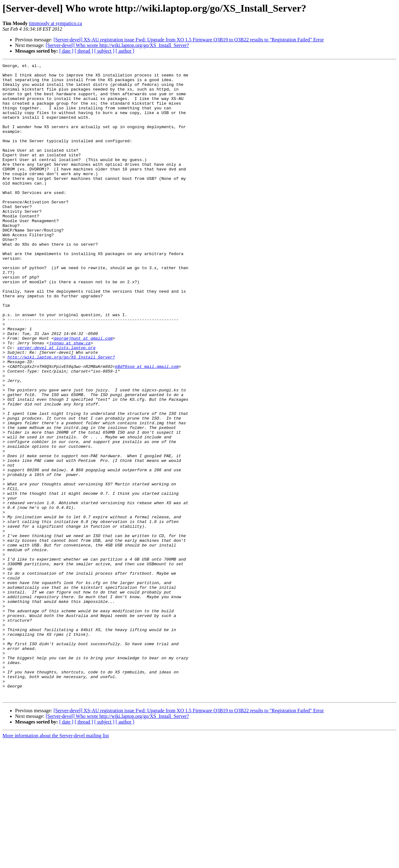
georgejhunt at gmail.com (83, 394)
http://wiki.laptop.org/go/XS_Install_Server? (61, 416)
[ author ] (125, 51)
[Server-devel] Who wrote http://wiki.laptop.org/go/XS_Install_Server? (117, 45)
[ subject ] (104, 51)
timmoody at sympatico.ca (55, 23)
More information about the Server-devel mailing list (56, 863)
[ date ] (66, 51)
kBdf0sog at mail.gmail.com (147, 427)
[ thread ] (84, 51)
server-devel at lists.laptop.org (56, 405)
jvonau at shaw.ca (70, 399)
